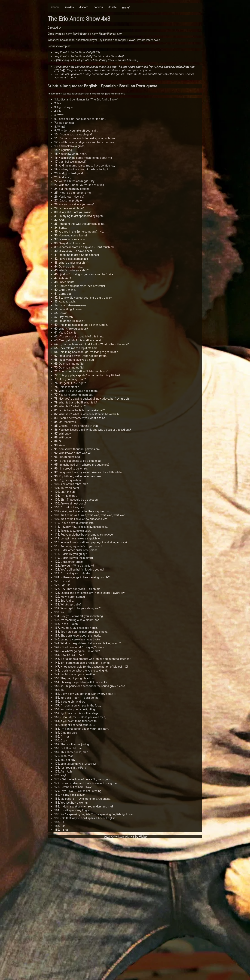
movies (69, 7)
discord (84, 7)
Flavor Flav (106, 34)
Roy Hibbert (80, 34)
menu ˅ (126, 8)
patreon (98, 7)
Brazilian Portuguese (138, 86)
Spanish (108, 86)
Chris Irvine (54, 34)
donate (112, 7)
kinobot (55, 7)
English (91, 86)
